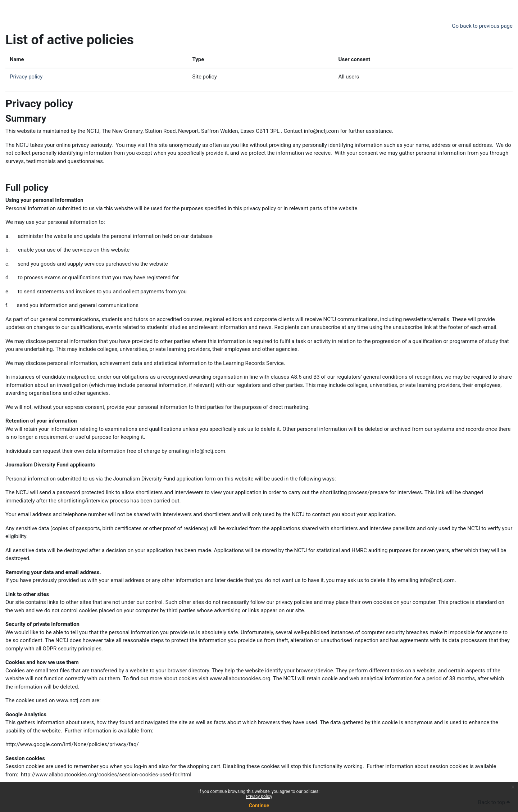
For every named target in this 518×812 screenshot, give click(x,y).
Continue (259, 806)
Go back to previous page (482, 26)
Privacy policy (259, 797)
